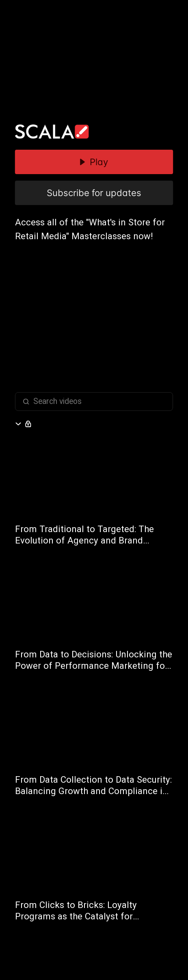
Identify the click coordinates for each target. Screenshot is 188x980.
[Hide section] (20, 424)
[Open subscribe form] (28, 424)
